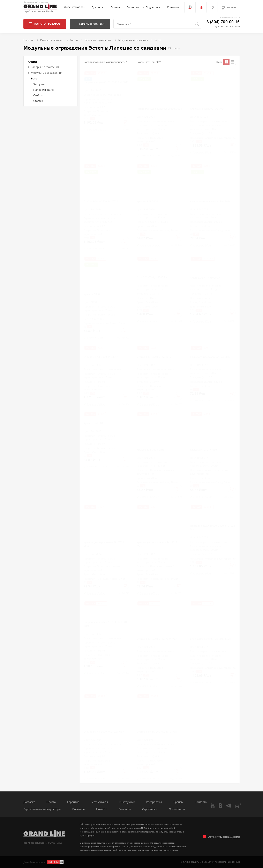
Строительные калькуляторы (42, 809)
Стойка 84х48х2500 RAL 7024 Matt (157, 639)
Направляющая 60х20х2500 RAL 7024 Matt (213, 527)
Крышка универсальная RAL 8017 (210, 357)
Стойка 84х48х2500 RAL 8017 (154, 357)
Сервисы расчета (90, 24)
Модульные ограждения (45, 73)
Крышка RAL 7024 (147, 201)
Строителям (150, 809)
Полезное (78, 809)
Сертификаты (99, 802)
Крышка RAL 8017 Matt (204, 449)
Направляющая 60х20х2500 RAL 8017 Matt (106, 624)
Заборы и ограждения (43, 67)
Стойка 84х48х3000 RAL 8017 (101, 357)
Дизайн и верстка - (44, 862)
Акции (32, 62)
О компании (177, 809)
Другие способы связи (227, 26)
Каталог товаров (45, 24)
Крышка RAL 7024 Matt (150, 449)
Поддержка (153, 7)
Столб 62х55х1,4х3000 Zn (205, 277)
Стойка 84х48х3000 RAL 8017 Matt (157, 732)
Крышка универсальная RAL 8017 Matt (157, 544)
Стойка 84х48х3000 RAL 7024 (207, 109)
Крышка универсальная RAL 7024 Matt (104, 544)
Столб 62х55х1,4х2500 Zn (152, 277)
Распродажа (154, 802)
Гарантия (133, 7)
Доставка (97, 7)
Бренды (178, 802)
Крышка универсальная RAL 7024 (210, 201)
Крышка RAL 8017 (94, 423)
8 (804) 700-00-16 (223, 22)
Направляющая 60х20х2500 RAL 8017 (106, 82)
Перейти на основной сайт (38, 12)
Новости (102, 809)
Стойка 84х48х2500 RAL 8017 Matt (210, 639)
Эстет (35, 79)
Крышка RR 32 (92, 294)
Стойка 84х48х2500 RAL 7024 (101, 201)
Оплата (115, 7)
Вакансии (125, 809)
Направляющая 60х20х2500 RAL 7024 (159, 109)
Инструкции (127, 802)
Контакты (173, 7)
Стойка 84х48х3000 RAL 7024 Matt (104, 732)
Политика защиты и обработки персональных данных (210, 862)
